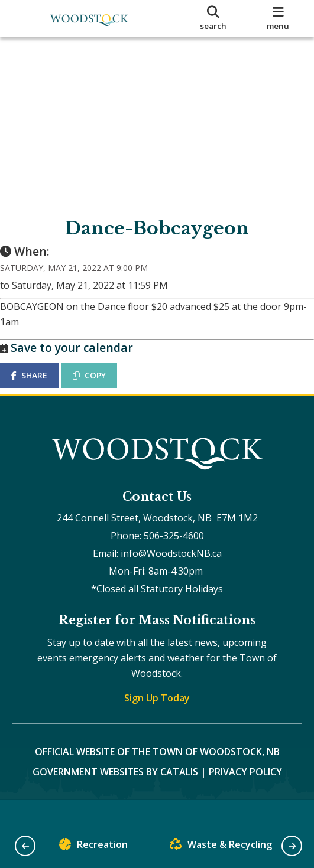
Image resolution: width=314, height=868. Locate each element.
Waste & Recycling (221, 847)
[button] (25, 846)
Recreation (93, 847)
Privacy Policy (245, 795)
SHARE (41, 387)
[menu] (278, 18)
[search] (213, 18)
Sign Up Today (157, 721)
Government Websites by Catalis (115, 795)
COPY (101, 387)
